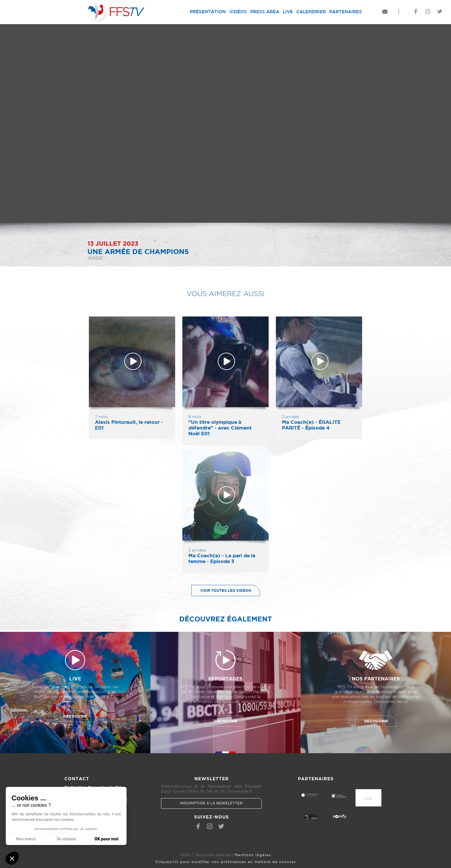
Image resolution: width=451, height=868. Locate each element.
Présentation (208, 12)
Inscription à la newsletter (211, 803)
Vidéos (238, 12)
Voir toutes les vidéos (221, 591)
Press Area (265, 12)
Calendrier (311, 12)
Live (288, 12)
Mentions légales (253, 855)
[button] (12, 858)
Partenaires (346, 12)
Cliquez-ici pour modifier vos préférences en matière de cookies (226, 862)
